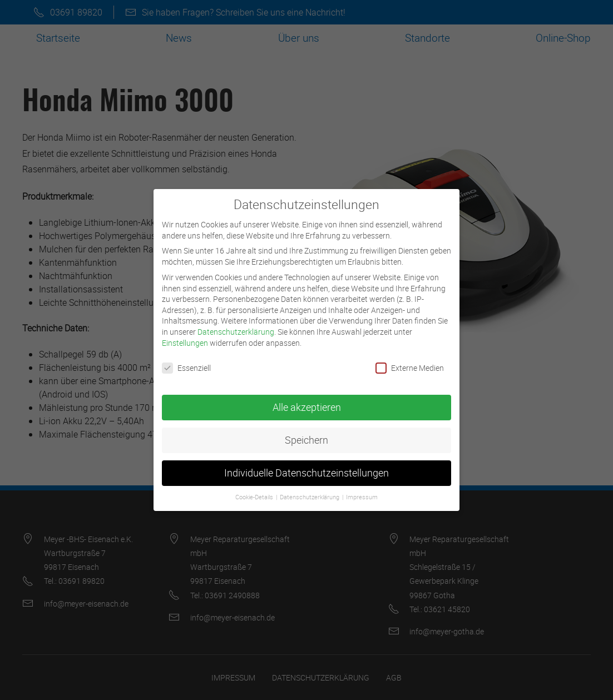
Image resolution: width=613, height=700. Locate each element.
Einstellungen (185, 333)
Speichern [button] (306, 431)
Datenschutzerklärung (236, 322)
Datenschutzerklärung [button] (310, 488)
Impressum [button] (362, 488)
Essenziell (186, 359)
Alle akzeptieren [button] (307, 398)
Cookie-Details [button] (255, 488)
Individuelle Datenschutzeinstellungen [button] (306, 464)
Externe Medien (410, 359)
